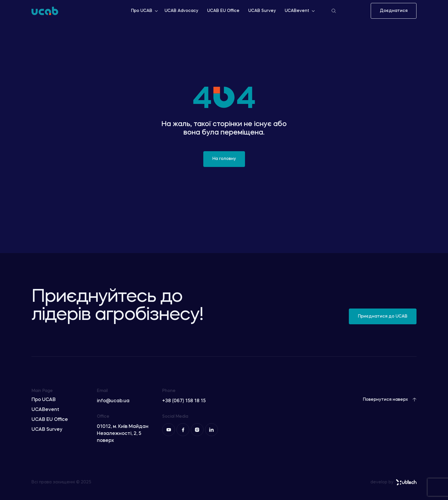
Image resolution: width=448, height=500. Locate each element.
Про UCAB (145, 11)
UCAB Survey (262, 11)
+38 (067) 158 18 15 (184, 401)
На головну (224, 159)
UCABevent (300, 11)
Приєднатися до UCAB (383, 316)
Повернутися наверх (390, 400)
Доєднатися (394, 11)
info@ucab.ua (113, 401)
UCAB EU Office (223, 11)
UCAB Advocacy (181, 11)
